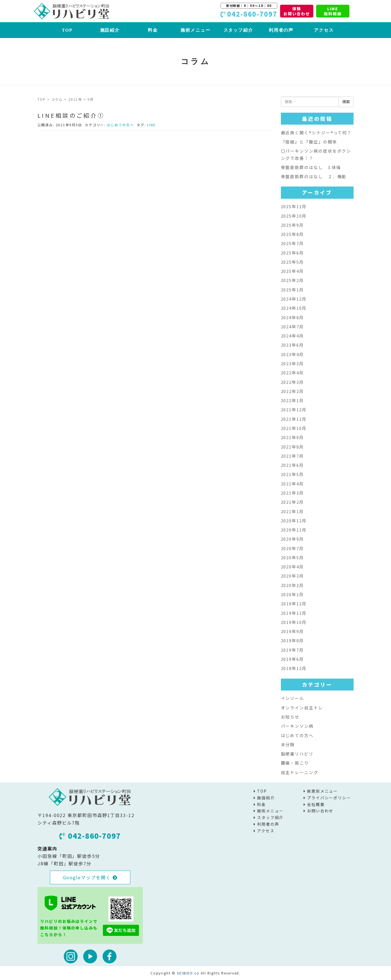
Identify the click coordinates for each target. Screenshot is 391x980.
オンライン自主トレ (302, 708)
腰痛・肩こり (295, 763)
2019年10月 (294, 622)
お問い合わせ (320, 811)
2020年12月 (294, 521)
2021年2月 (292, 502)
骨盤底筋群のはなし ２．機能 (314, 176)
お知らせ (290, 717)
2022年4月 (292, 373)
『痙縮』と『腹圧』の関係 (309, 142)
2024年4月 (292, 336)
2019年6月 (292, 659)
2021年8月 (292, 447)
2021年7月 (292, 456)
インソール (293, 698)
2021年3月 (292, 493)
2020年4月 (292, 567)
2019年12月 (294, 604)
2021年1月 (292, 511)
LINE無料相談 (333, 11)
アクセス (324, 30)
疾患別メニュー (322, 791)
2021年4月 (292, 484)
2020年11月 (294, 530)
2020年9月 (292, 539)
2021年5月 (292, 474)
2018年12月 (294, 668)
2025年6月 (292, 253)
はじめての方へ (120, 125)
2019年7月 (292, 650)
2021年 (75, 99)
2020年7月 (292, 548)
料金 (153, 30)
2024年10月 (294, 308)
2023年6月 (292, 345)
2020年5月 (292, 557)
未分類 (288, 745)
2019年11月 (294, 613)
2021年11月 (294, 419)
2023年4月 (292, 354)
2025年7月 (292, 243)
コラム (57, 99)
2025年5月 (292, 262)
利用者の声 (281, 30)
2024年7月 (292, 327)
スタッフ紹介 (238, 30)
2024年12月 (294, 299)
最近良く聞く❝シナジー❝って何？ (316, 133)
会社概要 (316, 804)
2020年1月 (292, 594)
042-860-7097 (90, 836)
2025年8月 (292, 234)
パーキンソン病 (297, 726)
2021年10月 (294, 428)
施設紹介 (110, 30)
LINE (151, 125)
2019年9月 (292, 631)
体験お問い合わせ (297, 11)
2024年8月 (292, 317)
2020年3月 (292, 576)
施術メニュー (195, 30)
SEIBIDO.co (188, 973)
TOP (67, 30)
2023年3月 (292, 363)
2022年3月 (292, 382)
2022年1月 (292, 400)
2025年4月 (292, 271)
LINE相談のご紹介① (71, 115)
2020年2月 (292, 585)
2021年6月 (292, 465)
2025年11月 (294, 206)
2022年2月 (292, 391)
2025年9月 (292, 225)
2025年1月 (292, 290)
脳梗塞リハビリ (297, 754)
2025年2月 (292, 280)
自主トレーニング (300, 772)
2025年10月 (294, 216)
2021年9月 (292, 437)
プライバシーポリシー (329, 798)
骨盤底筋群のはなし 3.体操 (311, 167)
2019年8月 (292, 640)
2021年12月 (294, 410)
